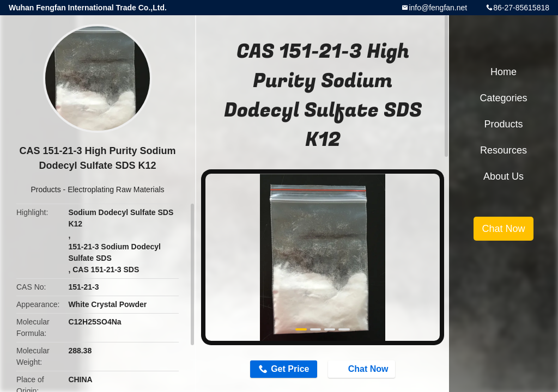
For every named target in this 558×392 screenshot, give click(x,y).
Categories (503, 98)
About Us (504, 176)
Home (504, 72)
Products (46, 189)
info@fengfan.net (438, 8)
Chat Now (363, 369)
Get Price (290, 369)
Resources (504, 150)
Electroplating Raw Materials (116, 189)
